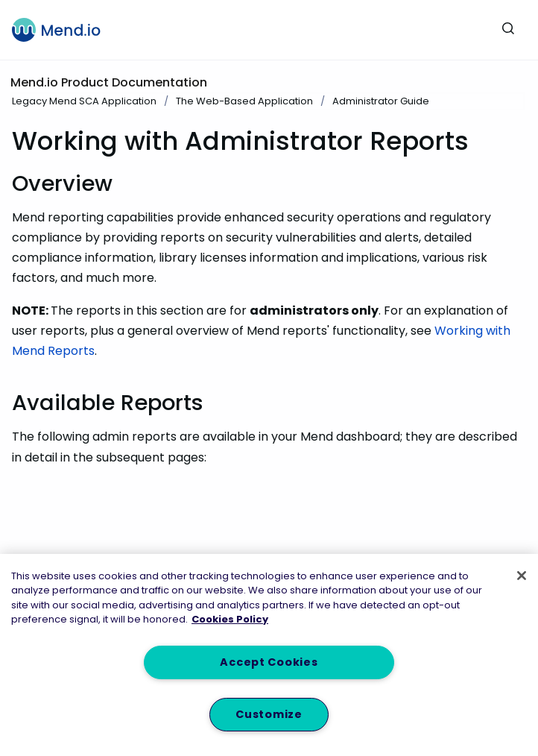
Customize (269, 714)
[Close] (522, 576)
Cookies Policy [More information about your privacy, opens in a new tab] (230, 619)
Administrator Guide (381, 101)
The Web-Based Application (244, 101)
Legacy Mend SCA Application (84, 101)
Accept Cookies (269, 662)
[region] (269, 655)
